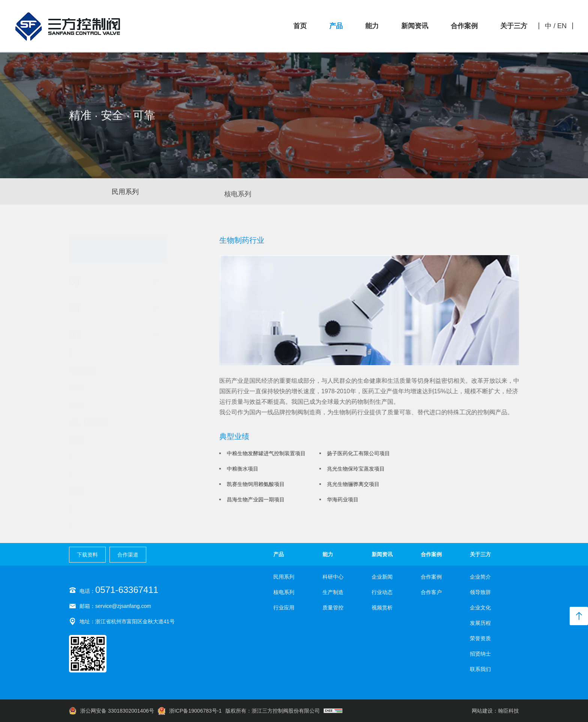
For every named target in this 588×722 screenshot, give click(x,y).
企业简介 (480, 577)
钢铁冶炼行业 (100, 439)
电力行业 (94, 474)
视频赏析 (382, 608)
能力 (372, 26)
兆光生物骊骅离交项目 (355, 484)
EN (562, 26)
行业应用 (284, 608)
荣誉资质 (480, 638)
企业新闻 (382, 577)
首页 (300, 26)
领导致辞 (480, 592)
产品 (336, 26)
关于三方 (514, 26)
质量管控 (333, 608)
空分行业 (94, 457)
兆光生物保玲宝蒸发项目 (357, 469)
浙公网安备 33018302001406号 (112, 711)
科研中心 (333, 577)
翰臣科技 (508, 711)
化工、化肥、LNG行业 (113, 422)
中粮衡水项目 (244, 469)
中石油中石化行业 (106, 370)
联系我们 (480, 669)
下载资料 (87, 555)
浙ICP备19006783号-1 (190, 711)
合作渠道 (128, 555)
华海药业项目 (344, 499)
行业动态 (382, 592)
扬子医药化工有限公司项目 (360, 453)
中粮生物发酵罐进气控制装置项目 (268, 453)
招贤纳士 (480, 654)
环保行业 (94, 526)
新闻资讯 (415, 26)
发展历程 (480, 623)
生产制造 (333, 592)
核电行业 (94, 353)
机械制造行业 (100, 491)
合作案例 (464, 26)
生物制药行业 (100, 405)
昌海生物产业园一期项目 (257, 499)
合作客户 (431, 592)
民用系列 (125, 192)
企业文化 (480, 608)
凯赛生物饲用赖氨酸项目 (257, 484)
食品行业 (94, 508)
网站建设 (482, 711)
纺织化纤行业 (100, 388)
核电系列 (238, 197)
